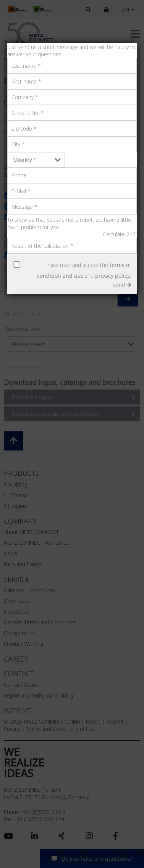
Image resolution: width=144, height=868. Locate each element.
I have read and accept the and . (84, 270)
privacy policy (112, 276)
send (122, 285)
